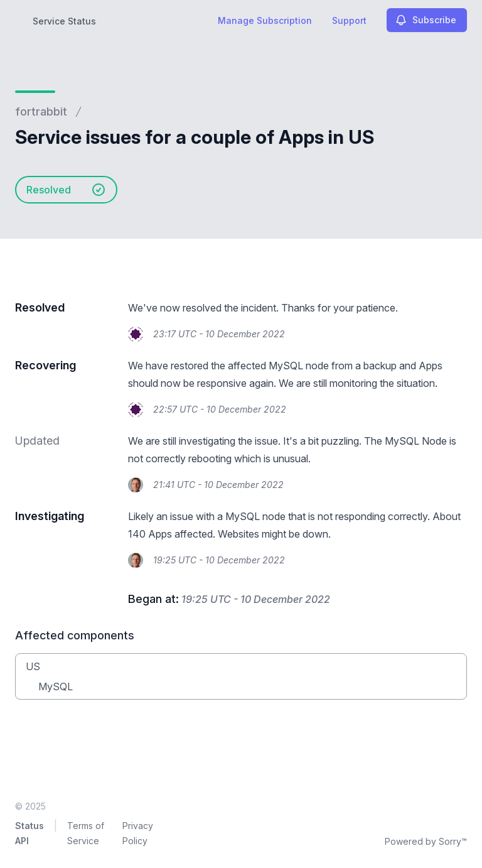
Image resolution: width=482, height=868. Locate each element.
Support (349, 20)
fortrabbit (41, 111)
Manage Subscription (265, 20)
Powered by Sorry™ (426, 841)
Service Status (64, 21)
